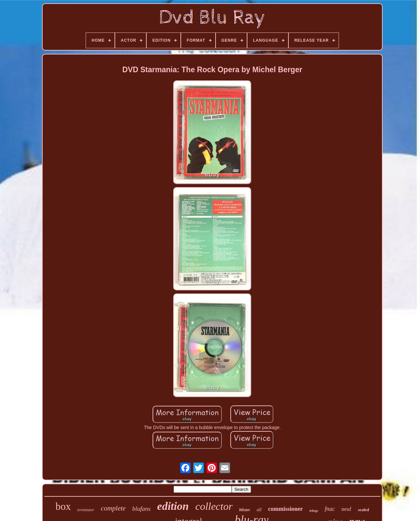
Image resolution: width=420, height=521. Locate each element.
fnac (330, 509)
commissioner (285, 509)
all (259, 510)
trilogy (314, 511)
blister (245, 510)
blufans (141, 509)
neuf (346, 509)
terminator (86, 510)
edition (173, 506)
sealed (364, 510)
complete (113, 508)
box (63, 506)
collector (214, 506)
